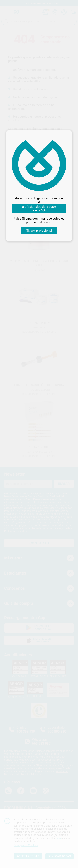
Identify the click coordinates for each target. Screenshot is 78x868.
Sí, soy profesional (39, 231)
